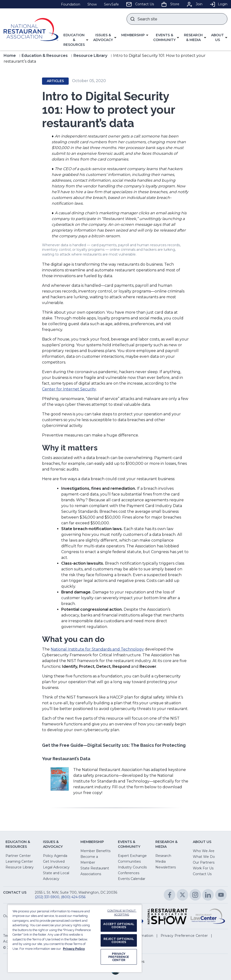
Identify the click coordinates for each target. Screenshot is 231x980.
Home (10, 56)
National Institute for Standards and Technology (97, 649)
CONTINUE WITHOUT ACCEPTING (122, 913)
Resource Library (90, 56)
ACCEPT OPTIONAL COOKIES (119, 926)
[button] (76, 40)
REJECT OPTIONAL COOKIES (119, 940)
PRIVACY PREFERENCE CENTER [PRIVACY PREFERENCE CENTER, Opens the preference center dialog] (119, 957)
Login (219, 4)
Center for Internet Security (69, 389)
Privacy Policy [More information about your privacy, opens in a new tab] (74, 949)
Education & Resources (45, 56)
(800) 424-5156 (73, 897)
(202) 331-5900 (47, 897)
